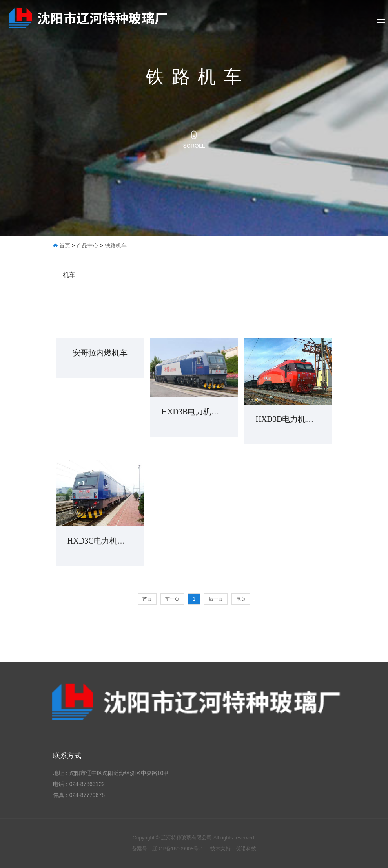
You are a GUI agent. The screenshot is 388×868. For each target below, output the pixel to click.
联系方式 (67, 756)
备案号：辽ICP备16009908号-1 (168, 849)
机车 (69, 275)
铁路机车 (116, 245)
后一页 (216, 599)
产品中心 (87, 245)
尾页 (241, 599)
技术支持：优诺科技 (233, 849)
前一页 (172, 599)
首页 (65, 245)
